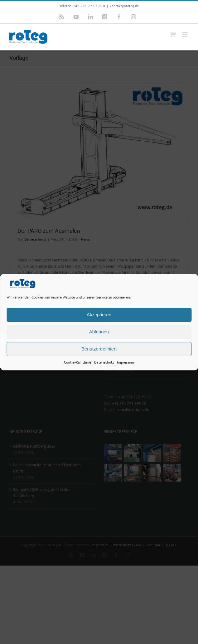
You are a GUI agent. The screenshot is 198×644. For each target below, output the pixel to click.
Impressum (126, 362)
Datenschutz (104, 362)
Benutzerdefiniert (99, 349)
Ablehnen (99, 332)
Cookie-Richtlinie (77, 362)
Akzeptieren (99, 315)
